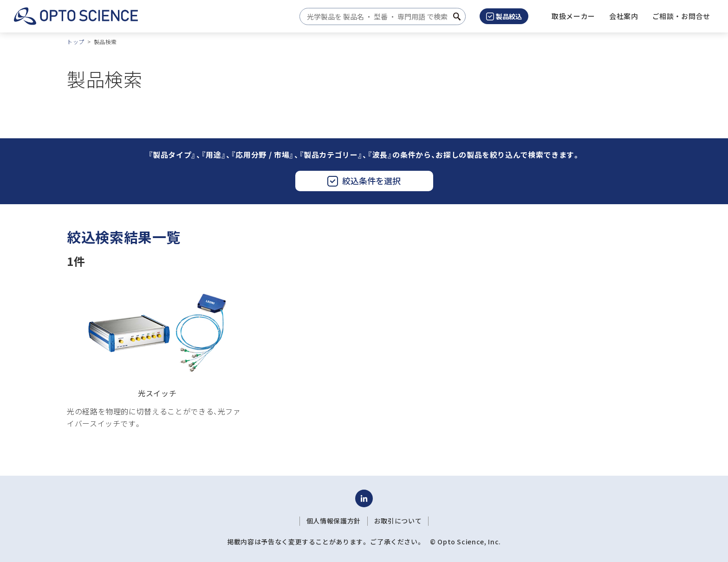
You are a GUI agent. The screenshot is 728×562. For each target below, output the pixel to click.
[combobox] (380, 16)
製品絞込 (504, 16)
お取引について (398, 521)
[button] (624, 16)
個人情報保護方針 (334, 521)
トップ (76, 42)
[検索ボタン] (457, 16)
